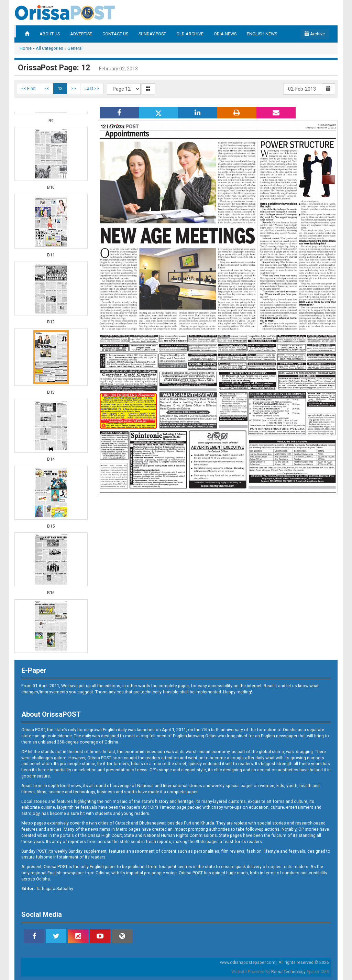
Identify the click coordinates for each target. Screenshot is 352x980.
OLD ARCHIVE (190, 34)
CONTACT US (115, 34)
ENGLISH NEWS (262, 34)
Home (26, 48)
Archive (315, 34)
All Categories (49, 48)
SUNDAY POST (152, 34)
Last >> (92, 88)
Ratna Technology (288, 972)
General (75, 48)
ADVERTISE (81, 34)
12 (60, 88)
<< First (29, 88)
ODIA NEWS (225, 34)
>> (74, 88)
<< (47, 88)
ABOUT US (50, 34)
